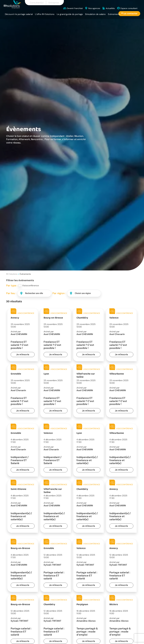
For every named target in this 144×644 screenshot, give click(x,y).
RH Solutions (12, 274)
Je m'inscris (23, 354)
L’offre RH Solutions (45, 14)
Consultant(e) (37, 3)
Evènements (114, 14)
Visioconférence (31, 286)
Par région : (59, 293)
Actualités (110, 8)
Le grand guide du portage (70, 14)
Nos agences (94, 8)
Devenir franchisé (75, 8)
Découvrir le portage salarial (19, 14)
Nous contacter (129, 14)
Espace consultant (129, 8)
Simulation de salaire (95, 14)
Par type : (12, 286)
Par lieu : (11, 293)
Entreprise (54, 3)
